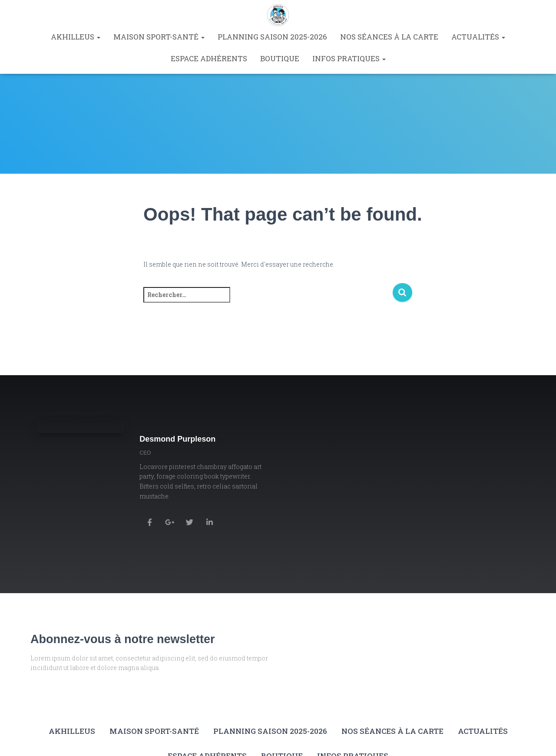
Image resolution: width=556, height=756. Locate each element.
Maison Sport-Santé (159, 37)
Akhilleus (76, 37)
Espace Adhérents (209, 58)
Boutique (280, 58)
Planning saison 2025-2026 (272, 37)
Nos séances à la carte (389, 37)
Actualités (478, 37)
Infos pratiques (349, 58)
